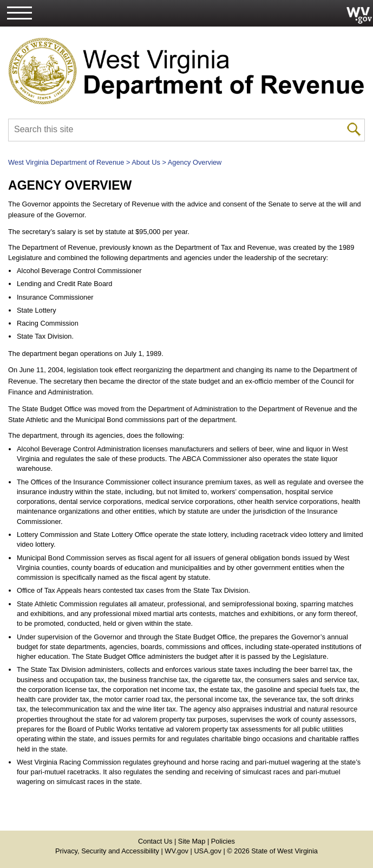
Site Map (192, 841)
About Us (146, 162)
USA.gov (208, 851)
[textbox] (186, 130)
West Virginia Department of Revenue (66, 162)
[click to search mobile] (354, 128)
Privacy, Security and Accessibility (107, 851)
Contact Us (155, 841)
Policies (223, 841)
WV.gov (176, 851)
